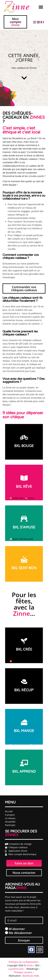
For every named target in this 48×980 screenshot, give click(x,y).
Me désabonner (20, 933)
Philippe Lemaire (23, 972)
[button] (41, 7)
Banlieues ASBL (31, 976)
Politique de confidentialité (23, 962)
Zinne (30, 965)
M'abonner (17, 929)
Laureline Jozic (16, 969)
